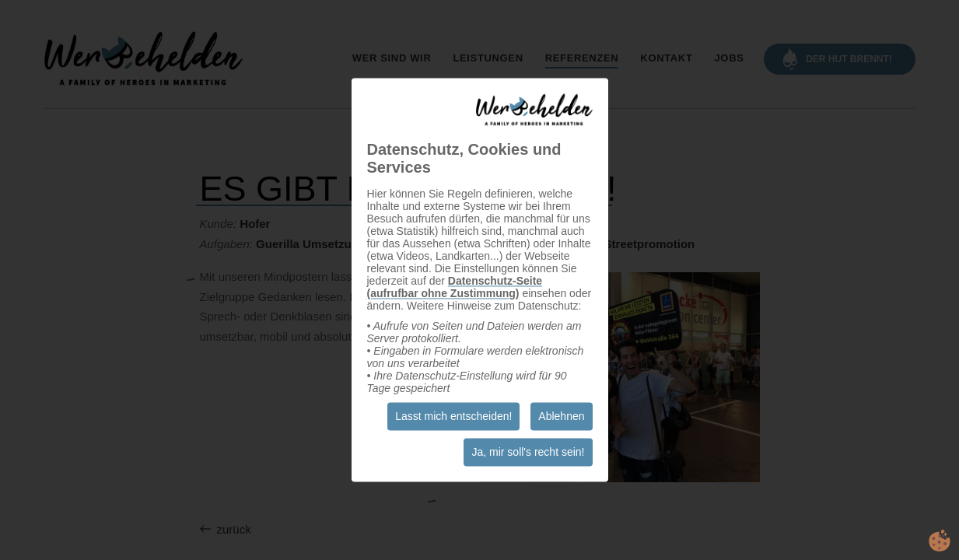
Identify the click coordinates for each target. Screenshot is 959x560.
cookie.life (940, 541)
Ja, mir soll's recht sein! (528, 453)
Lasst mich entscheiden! (453, 417)
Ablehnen (561, 417)
